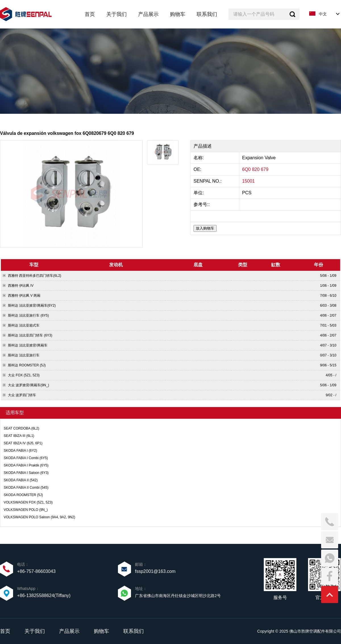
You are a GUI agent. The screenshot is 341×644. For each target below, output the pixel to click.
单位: (199, 193)
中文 (323, 14)
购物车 (101, 631)
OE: (198, 169)
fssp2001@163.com (155, 571)
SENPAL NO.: (208, 181)
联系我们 (134, 631)
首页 (5, 631)
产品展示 (69, 631)
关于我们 (35, 631)
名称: (199, 158)
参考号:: (202, 204)
